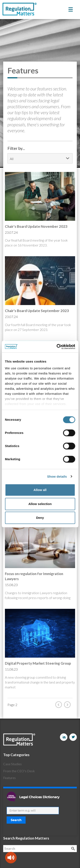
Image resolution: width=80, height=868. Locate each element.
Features (9, 778)
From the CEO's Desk (19, 771)
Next (68, 705)
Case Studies (12, 764)
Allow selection (40, 504)
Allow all (40, 490)
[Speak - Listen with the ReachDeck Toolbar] (11, 858)
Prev (60, 705)
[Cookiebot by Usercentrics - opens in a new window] (57, 347)
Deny (40, 518)
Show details (57, 476)
